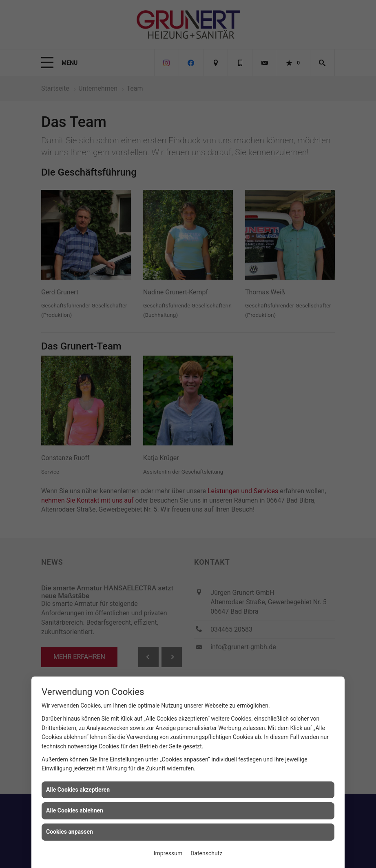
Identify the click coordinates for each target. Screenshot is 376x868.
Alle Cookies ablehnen (75, 810)
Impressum (168, 853)
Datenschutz (206, 853)
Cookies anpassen (70, 832)
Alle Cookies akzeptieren (78, 790)
